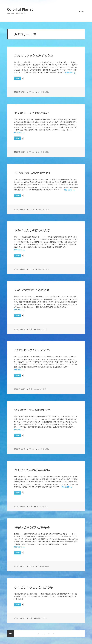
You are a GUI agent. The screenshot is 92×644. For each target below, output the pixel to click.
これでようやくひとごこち (32, 350)
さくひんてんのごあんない (32, 470)
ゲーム (32, 92)
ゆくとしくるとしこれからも (34, 587)
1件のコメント (43, 209)
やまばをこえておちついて (32, 113)
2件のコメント (42, 618)
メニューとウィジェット (82, 14)
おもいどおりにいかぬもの (32, 527)
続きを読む (70, 72)
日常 (31, 329)
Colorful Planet (20, 9)
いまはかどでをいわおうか (32, 410)
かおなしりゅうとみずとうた (34, 55)
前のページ (10, 633)
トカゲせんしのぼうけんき (32, 230)
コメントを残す (44, 92)
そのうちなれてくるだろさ (32, 290)
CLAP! (17, 78)
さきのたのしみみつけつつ (32, 173)
